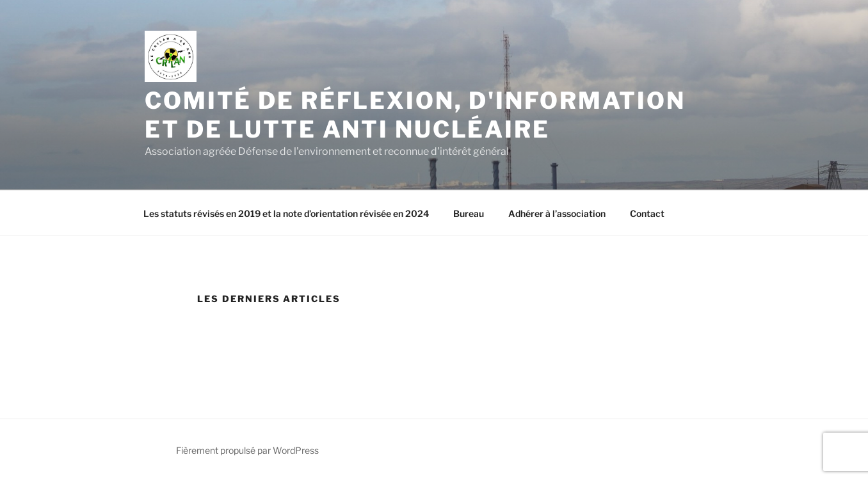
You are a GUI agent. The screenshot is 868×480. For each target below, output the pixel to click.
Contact (647, 213)
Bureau (469, 213)
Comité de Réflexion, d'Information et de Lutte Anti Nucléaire (415, 115)
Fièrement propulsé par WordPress (247, 450)
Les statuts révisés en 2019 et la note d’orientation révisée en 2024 (286, 213)
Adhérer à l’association (557, 213)
